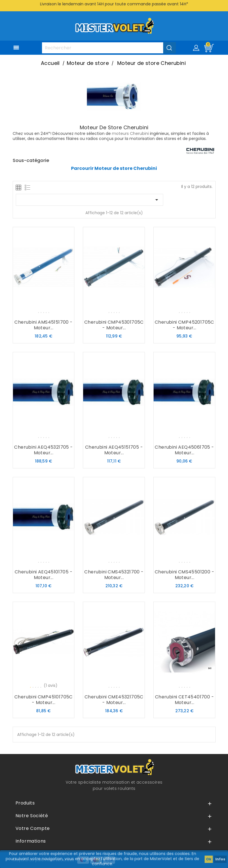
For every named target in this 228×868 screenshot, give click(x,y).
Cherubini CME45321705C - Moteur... (114, 700)
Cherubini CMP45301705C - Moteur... (114, 325)
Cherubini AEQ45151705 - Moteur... (114, 450)
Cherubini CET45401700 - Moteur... (184, 700)
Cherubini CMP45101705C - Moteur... (44, 700)
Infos (220, 859)
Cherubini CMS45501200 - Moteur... (184, 575)
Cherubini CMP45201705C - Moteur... (184, 325)
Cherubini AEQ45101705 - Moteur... (44, 575)
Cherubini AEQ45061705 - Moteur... (184, 450)
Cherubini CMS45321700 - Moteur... (114, 575)
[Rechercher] (109, 48)
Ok (209, 859)
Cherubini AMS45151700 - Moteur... (43, 325)
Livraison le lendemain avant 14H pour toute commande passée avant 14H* (114, 4)
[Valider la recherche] (170, 48)
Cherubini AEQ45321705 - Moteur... (43, 450)
